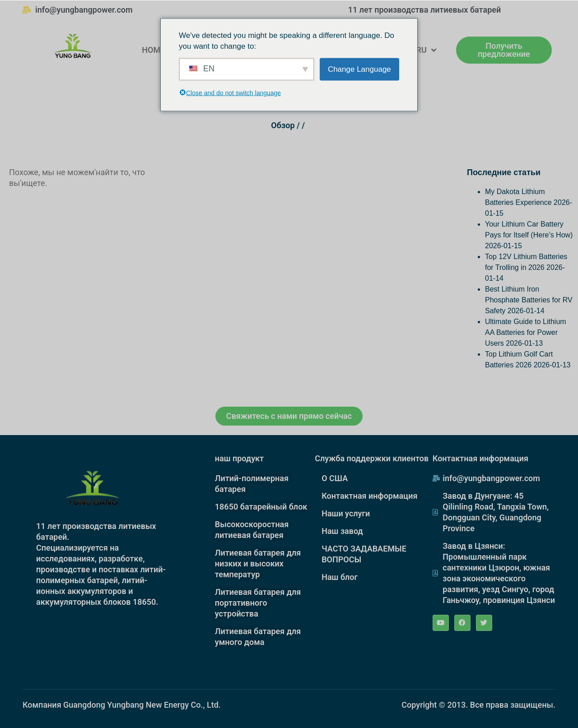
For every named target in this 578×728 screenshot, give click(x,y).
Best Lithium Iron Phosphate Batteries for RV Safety (529, 300)
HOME (153, 50)
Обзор (283, 125)
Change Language (359, 69)
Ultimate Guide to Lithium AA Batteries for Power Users (526, 332)
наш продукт (239, 458)
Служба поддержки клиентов (372, 458)
